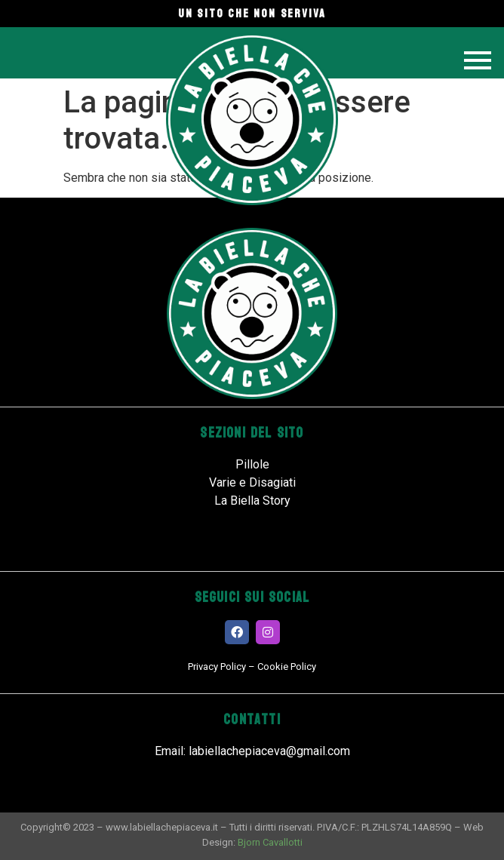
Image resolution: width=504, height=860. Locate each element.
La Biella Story (252, 501)
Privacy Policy (217, 666)
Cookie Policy (287, 666)
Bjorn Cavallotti (270, 842)
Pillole (252, 464)
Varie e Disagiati (252, 482)
